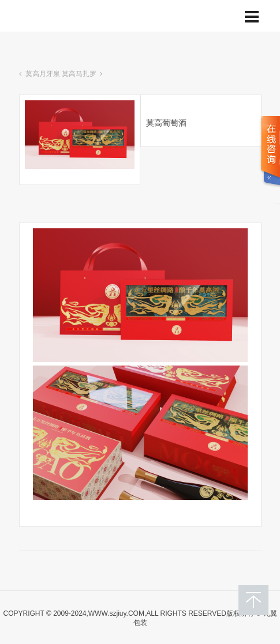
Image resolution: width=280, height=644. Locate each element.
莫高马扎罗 (79, 74)
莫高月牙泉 (43, 74)
